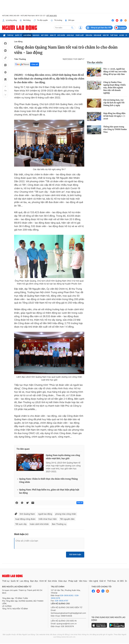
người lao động (45, 514)
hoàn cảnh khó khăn (39, 524)
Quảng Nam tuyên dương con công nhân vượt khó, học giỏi (63, 457)
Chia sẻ (34, 64)
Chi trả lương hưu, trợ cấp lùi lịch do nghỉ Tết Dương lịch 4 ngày (114, 103)
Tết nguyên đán (67, 519)
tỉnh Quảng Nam (27, 514)
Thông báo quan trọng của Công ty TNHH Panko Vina (115, 129)
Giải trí (106, 35)
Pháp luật (80, 35)
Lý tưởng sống (9, 20)
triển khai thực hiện (48, 519)
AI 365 (122, 35)
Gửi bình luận (75, 555)
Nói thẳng (25, 20)
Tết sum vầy (21, 524)
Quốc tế (18, 35)
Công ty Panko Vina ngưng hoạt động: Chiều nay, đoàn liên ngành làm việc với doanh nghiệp (114, 88)
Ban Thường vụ (59, 524)
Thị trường (56, 20)
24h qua (70, 20)
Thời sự (10, 35)
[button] (5, 86)
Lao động (27, 35)
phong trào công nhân (66, 514)
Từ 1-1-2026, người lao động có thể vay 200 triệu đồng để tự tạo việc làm (115, 72)
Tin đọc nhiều (95, 62)
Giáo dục (70, 35)
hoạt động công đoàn (25, 519)
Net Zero (45, 35)
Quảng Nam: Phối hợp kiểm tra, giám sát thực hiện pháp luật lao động (49, 491)
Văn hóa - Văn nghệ (93, 35)
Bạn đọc (36, 35)
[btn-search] (72, 28)
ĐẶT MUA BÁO (52, 16)
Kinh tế (53, 35)
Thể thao (114, 35)
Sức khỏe (61, 35)
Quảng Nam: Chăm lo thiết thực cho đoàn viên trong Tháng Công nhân (48, 481)
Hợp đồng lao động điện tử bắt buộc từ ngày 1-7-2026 (114, 116)
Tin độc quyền (41, 20)
